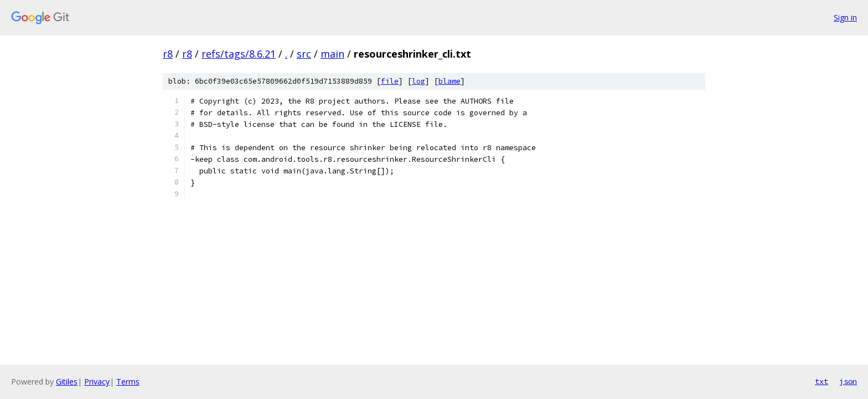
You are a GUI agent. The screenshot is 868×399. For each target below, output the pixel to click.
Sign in (845, 17)
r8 (168, 54)
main (332, 54)
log (418, 81)
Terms (128, 382)
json (848, 381)
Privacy (97, 382)
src (304, 54)
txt (821, 381)
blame (449, 81)
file (390, 81)
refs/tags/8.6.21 (239, 54)
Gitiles (67, 382)
